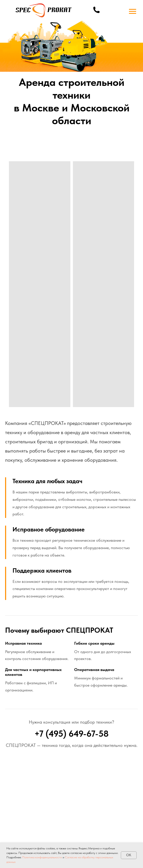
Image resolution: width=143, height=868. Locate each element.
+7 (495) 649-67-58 (71, 734)
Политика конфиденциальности (42, 857)
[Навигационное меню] (133, 11)
